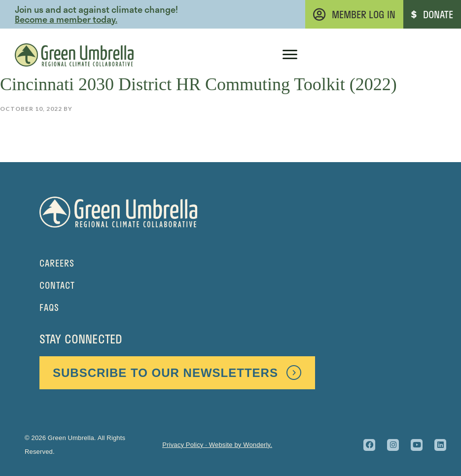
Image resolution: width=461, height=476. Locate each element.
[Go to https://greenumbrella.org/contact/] (230, 286)
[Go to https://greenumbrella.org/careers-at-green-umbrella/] (230, 263)
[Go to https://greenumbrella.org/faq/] (230, 308)
